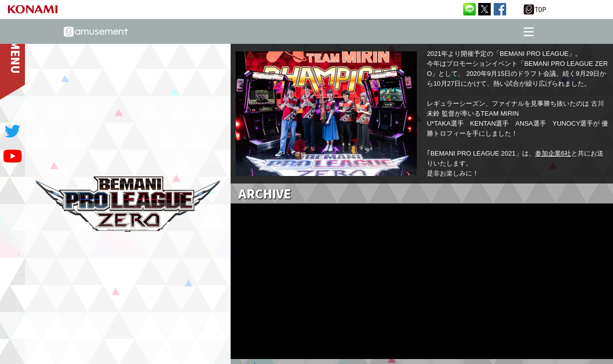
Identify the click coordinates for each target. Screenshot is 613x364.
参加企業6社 (553, 153)
